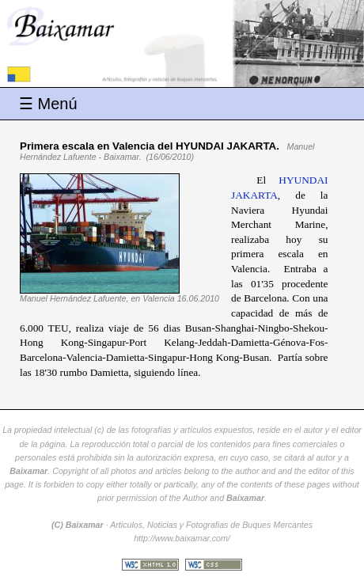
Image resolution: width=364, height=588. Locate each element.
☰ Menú (48, 104)
